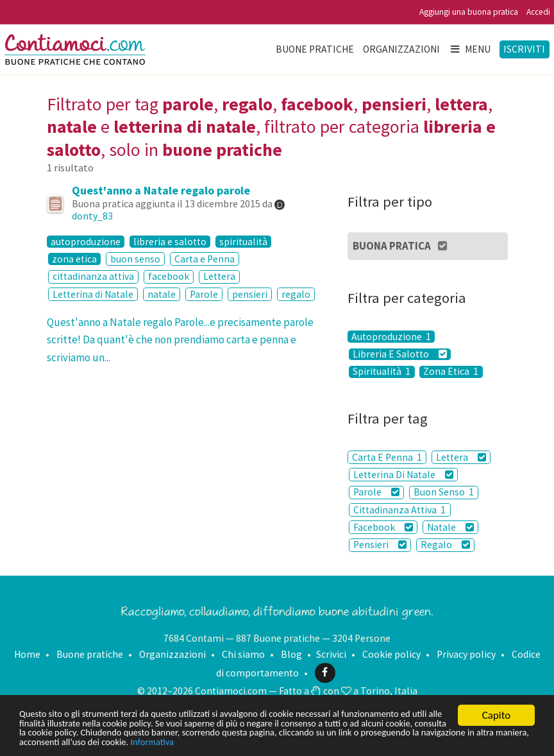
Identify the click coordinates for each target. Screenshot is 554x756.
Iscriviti (524, 49)
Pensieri (380, 545)
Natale (450, 527)
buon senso (135, 259)
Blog (291, 654)
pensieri (250, 294)
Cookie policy (391, 654)
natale (162, 294)
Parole (204, 294)
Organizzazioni (401, 49)
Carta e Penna (205, 259)
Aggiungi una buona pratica (469, 12)
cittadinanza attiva (93, 276)
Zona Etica (451, 372)
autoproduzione (86, 242)
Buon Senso (444, 492)
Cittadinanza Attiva (399, 510)
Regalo (445, 545)
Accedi (538, 12)
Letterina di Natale (93, 294)
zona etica (74, 259)
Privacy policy (466, 654)
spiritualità (243, 242)
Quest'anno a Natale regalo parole (161, 190)
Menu (470, 49)
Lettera (219, 276)
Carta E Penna (387, 457)
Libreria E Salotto (400, 355)
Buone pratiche (315, 49)
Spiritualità (382, 372)
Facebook (383, 527)
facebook (169, 276)
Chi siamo (243, 654)
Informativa (472, 742)
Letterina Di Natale (403, 475)
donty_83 (92, 216)
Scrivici (331, 654)
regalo (296, 294)
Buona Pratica (400, 246)
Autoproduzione (391, 337)
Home (27, 654)
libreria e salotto (170, 242)
